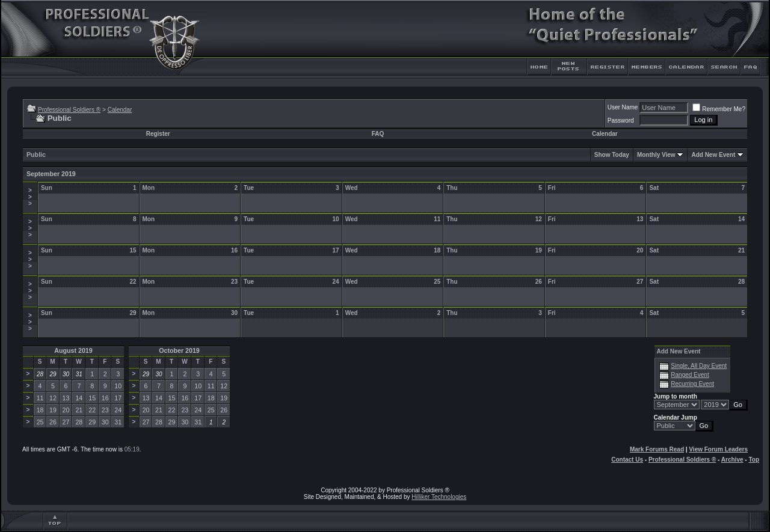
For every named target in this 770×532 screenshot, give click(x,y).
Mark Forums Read (657, 449)
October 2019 (179, 350)
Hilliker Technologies (439, 497)
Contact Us (627, 460)
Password (621, 121)
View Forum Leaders (718, 449)
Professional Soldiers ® (69, 110)
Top (754, 460)
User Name (623, 107)
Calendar (120, 110)
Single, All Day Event (699, 366)
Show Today (612, 155)
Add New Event (713, 155)
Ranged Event (690, 375)
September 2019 (51, 174)
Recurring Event (692, 384)
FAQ (378, 134)
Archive (732, 460)
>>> (30, 197)
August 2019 (73, 350)
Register (158, 134)
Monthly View (656, 155)
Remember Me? (719, 109)
